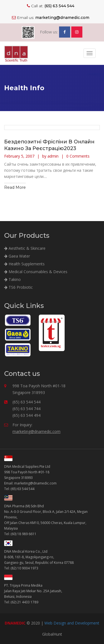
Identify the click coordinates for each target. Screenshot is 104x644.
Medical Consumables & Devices (36, 272)
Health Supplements (24, 264)
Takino (12, 279)
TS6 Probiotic (18, 287)
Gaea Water (17, 256)
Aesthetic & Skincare (25, 248)
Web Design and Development (72, 623)
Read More (15, 187)
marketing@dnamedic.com (36, 431)
